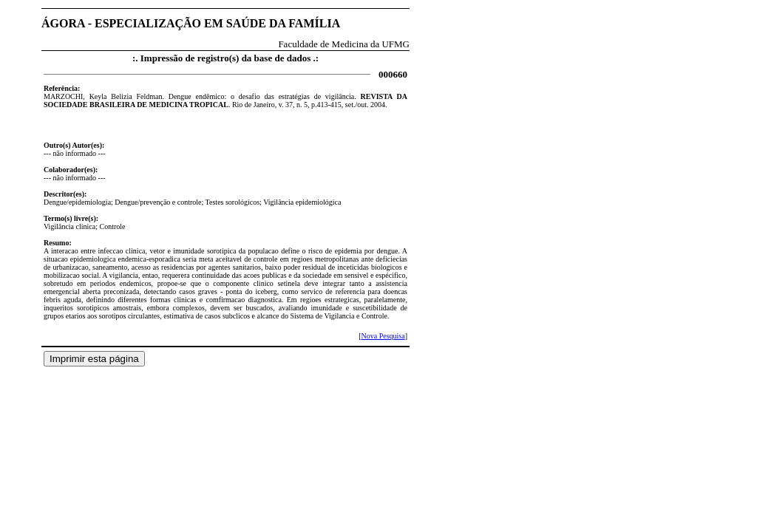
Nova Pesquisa (383, 336)
